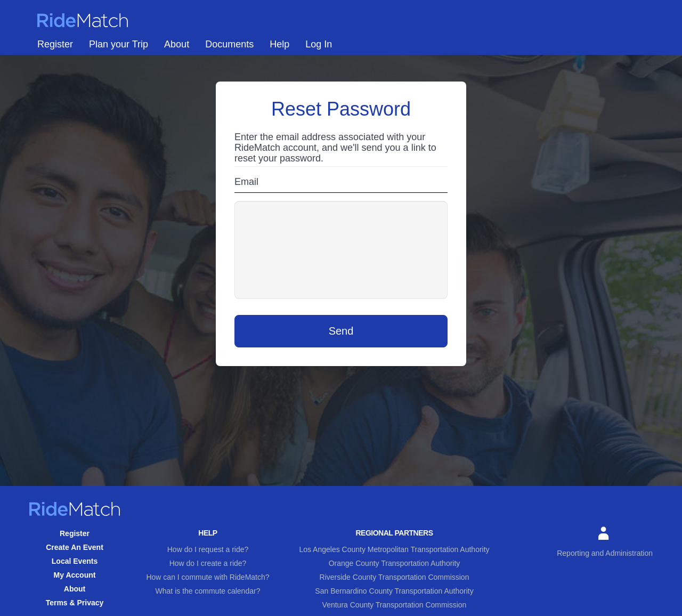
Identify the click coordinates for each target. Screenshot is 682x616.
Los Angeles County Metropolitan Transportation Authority (394, 549)
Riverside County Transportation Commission (395, 577)
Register (55, 44)
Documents (229, 44)
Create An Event (75, 547)
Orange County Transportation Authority (395, 563)
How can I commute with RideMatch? (208, 577)
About (177, 44)
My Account (75, 575)
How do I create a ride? (208, 563)
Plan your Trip (119, 44)
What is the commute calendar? (208, 591)
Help (279, 44)
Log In (319, 44)
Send (341, 331)
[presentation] (341, 250)
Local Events (75, 561)
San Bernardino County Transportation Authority (394, 591)
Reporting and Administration (605, 542)
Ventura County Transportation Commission (395, 605)
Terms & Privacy (75, 603)
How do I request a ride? (208, 549)
